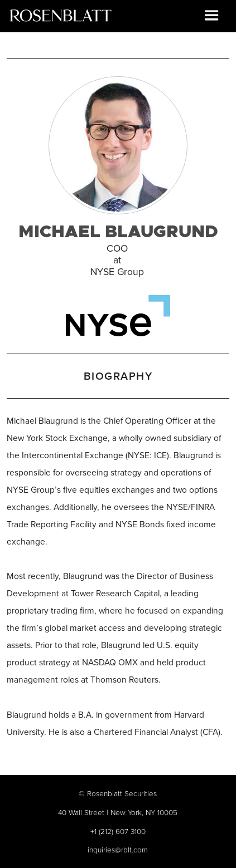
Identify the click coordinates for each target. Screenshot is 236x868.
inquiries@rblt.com (118, 849)
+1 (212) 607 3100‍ (118, 831)
